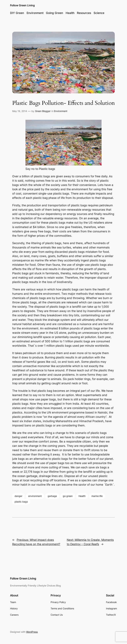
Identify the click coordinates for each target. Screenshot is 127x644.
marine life (97, 496)
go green (68, 496)
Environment (61, 111)
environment (35, 496)
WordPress (32, 632)
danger (18, 496)
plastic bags (21, 502)
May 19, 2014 (20, 111)
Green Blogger (43, 111)
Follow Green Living (22, 5)
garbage (52, 496)
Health (82, 496)
